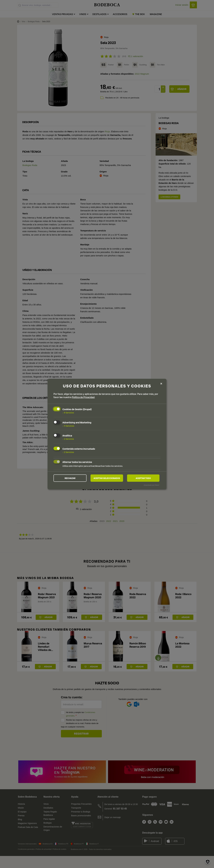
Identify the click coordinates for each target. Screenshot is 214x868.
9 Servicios (68, 413)
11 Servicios (68, 426)
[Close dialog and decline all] (161, 383)
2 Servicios (68, 439)
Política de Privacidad (83, 397)
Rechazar (70, 478)
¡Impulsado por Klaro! (152, 485)
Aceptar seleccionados (107, 478)
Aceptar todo (143, 478)
